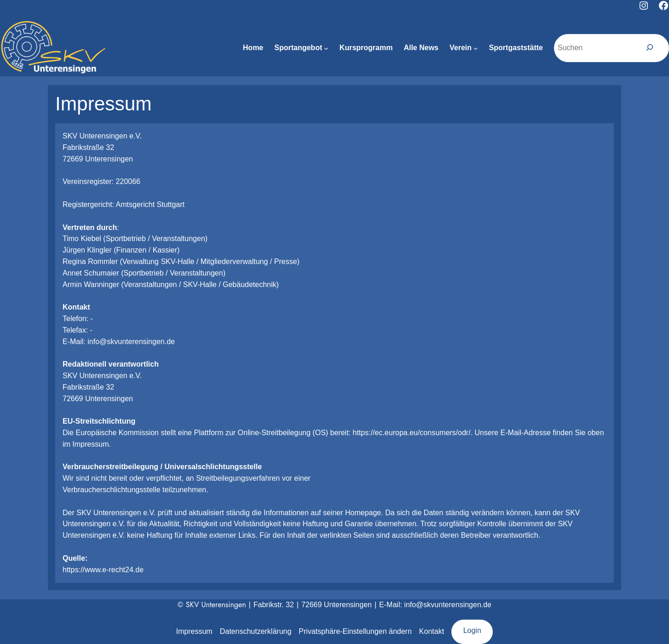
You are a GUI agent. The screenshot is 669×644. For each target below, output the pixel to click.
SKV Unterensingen (216, 605)
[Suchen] (650, 48)
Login (472, 630)
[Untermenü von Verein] (476, 48)
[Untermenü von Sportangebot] (326, 48)
